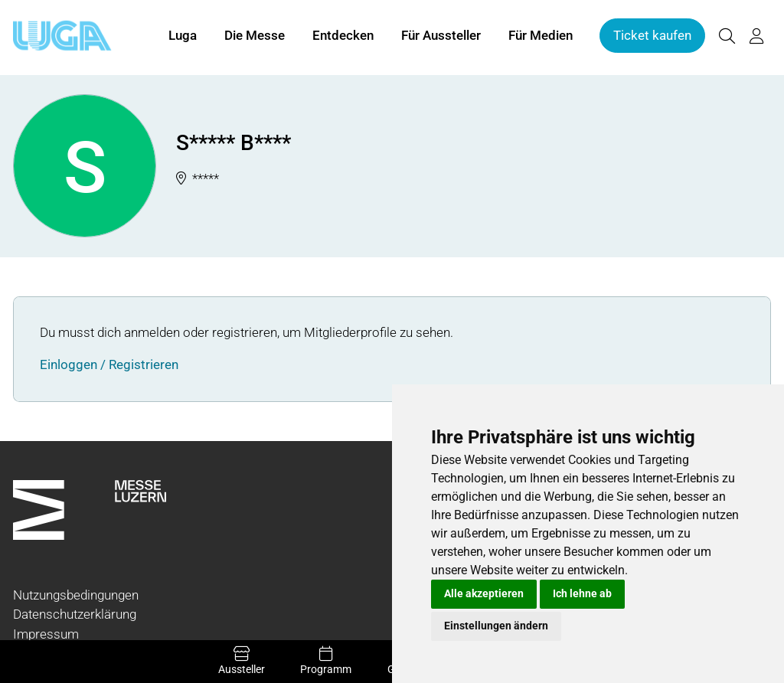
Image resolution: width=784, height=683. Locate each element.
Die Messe (255, 37)
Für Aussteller (441, 37)
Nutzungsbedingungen (76, 595)
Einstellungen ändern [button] (496, 626)
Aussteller (242, 661)
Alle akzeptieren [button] (484, 593)
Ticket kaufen (652, 37)
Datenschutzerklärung (75, 614)
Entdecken (343, 37)
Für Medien (541, 37)
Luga (183, 37)
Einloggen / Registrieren (109, 364)
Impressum (46, 634)
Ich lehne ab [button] (582, 593)
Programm (326, 661)
